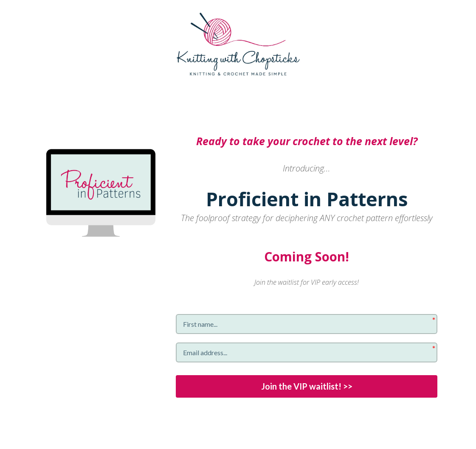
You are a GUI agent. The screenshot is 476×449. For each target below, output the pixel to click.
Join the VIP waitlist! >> (307, 387)
